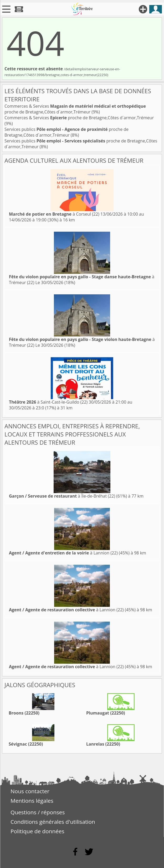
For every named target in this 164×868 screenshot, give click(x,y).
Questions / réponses (38, 812)
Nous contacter (30, 791)
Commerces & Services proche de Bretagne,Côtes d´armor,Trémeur (75, 109)
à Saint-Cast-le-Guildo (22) (48, 402)
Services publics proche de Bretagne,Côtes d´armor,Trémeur (66, 132)
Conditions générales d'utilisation (53, 822)
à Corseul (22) (54, 214)
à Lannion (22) (63, 553)
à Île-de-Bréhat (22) (62, 496)
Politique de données (37, 831)
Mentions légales (32, 801)
